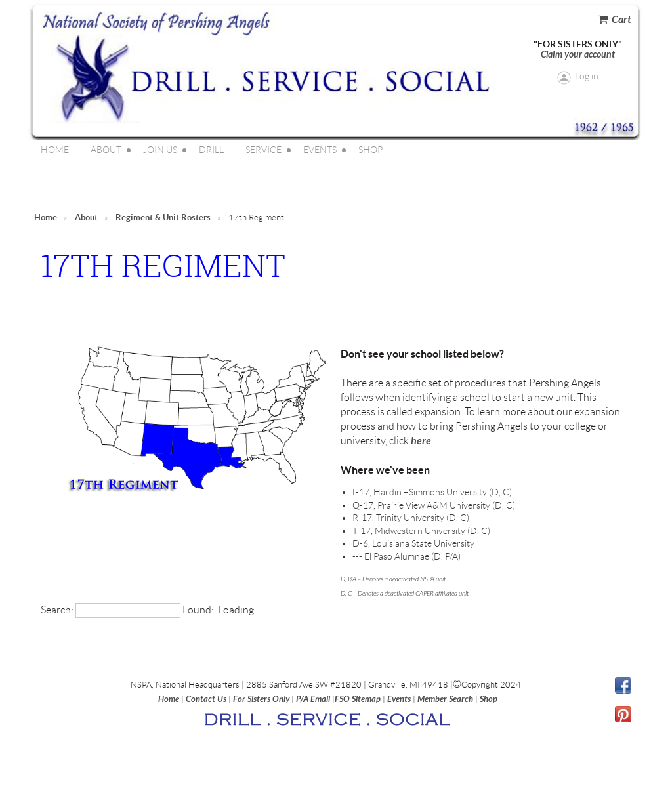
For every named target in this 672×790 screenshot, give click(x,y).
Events (399, 699)
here (421, 441)
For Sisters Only (261, 699)
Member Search (445, 699)
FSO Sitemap (358, 699)
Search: (57, 610)
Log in (587, 76)
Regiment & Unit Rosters (163, 218)
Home (46, 218)
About (86, 218)
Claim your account (578, 55)
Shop (489, 699)
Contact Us (206, 699)
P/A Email (313, 699)
